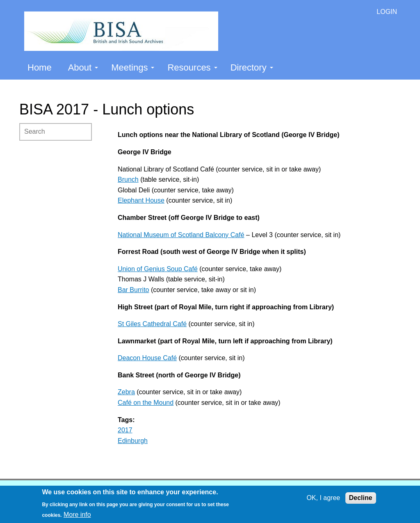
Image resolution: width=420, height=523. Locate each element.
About (83, 67)
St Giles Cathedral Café (152, 324)
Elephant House (141, 200)
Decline (361, 498)
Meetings (133, 67)
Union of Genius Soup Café (158, 269)
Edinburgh (133, 441)
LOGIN (387, 12)
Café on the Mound (146, 403)
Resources (192, 67)
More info (77, 515)
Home (40, 67)
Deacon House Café (147, 358)
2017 (125, 430)
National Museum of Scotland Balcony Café (181, 235)
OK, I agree (323, 498)
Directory (252, 67)
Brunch (128, 179)
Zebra (126, 392)
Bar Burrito (133, 290)
